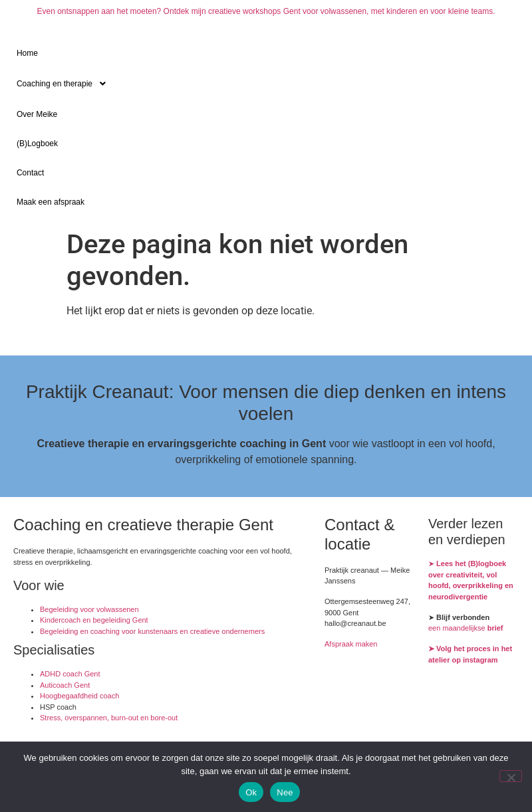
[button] (266, 84)
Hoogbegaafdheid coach (79, 696)
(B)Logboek (37, 144)
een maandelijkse (466, 628)
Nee (285, 792)
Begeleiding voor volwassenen (89, 609)
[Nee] (511, 776)
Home (27, 53)
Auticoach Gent (65, 685)
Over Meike (37, 114)
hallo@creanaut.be (355, 623)
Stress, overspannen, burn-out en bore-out (109, 718)
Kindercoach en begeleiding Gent (94, 620)
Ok (251, 792)
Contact (30, 173)
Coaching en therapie (65, 84)
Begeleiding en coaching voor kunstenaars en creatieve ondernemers (152, 631)
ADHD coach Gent (70, 674)
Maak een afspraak (51, 202)
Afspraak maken (351, 644)
